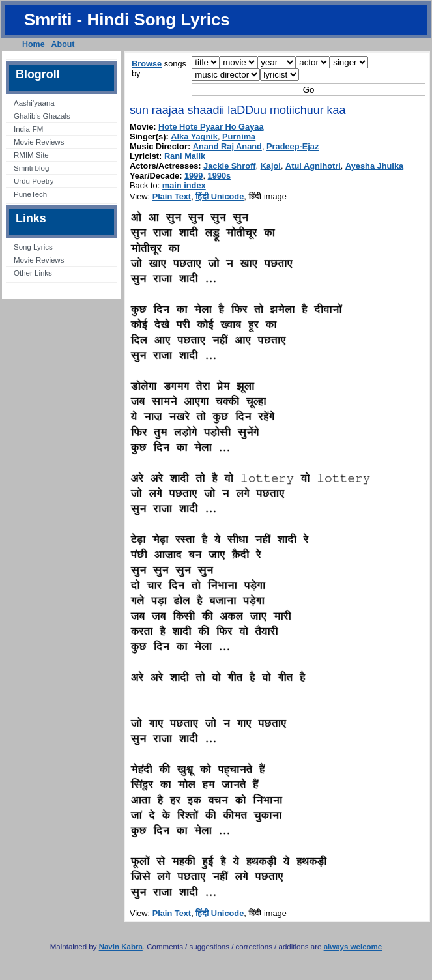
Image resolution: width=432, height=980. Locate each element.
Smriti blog (31, 168)
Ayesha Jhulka (374, 166)
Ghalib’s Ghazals (42, 116)
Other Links (33, 273)
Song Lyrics (33, 247)
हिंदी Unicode (220, 196)
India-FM (28, 129)
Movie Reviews (39, 142)
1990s (220, 176)
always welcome (353, 947)
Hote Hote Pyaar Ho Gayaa (211, 127)
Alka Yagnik (194, 137)
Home (34, 44)
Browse (147, 64)
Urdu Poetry (34, 181)
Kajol (271, 166)
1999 (194, 176)
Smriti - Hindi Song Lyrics (127, 20)
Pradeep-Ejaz (293, 146)
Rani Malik (185, 156)
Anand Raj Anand (227, 146)
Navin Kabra (121, 947)
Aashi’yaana (34, 103)
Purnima (239, 137)
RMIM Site (31, 155)
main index (184, 185)
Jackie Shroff (229, 166)
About (63, 44)
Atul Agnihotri (313, 166)
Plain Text (172, 196)
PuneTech (30, 194)
